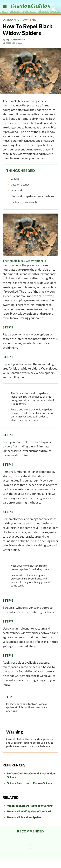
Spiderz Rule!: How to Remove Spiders (30, 783)
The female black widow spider (23, 261)
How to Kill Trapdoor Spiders (24, 817)
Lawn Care (29, 20)
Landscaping (11, 20)
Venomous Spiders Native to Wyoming (30, 806)
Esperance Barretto (15, 40)
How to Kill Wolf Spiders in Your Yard (29, 811)
